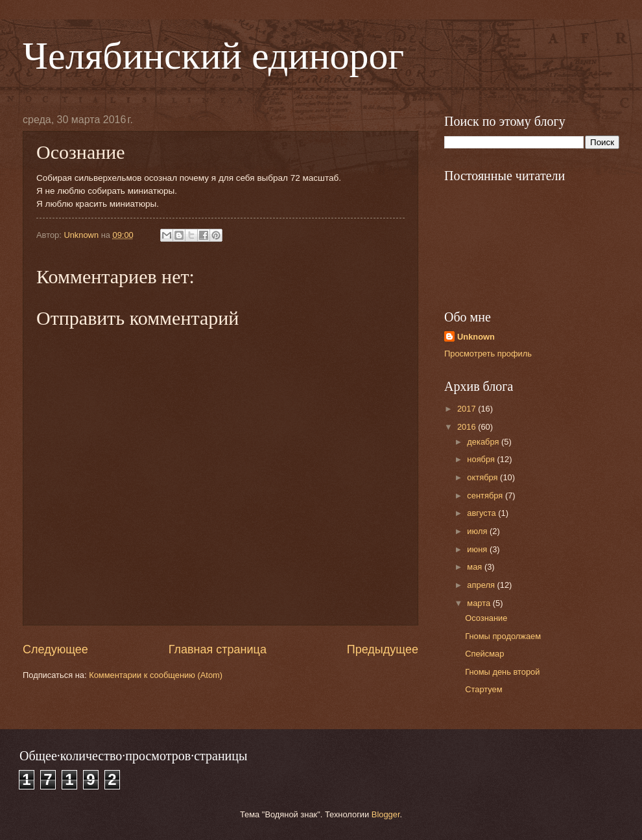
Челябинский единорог (213, 56)
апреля (482, 585)
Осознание (486, 618)
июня (478, 549)
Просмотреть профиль (488, 354)
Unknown (476, 337)
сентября (486, 496)
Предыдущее (383, 649)
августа (482, 513)
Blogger (386, 814)
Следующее (55, 649)
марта (480, 603)
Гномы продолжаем (503, 636)
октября (483, 477)
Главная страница (218, 649)
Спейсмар (484, 654)
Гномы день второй (502, 672)
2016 (468, 427)
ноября (482, 459)
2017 (468, 409)
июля (478, 531)
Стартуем (483, 689)
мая (476, 567)
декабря (484, 442)
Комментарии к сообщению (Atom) (156, 675)
